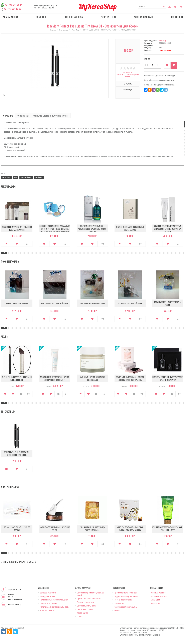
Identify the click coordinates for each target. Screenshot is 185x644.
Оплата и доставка (48, 603)
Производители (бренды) (126, 593)
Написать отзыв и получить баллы (128, 75)
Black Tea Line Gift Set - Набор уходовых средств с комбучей (168, 378)
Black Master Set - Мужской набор (55, 303)
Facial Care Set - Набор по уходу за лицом (168, 303)
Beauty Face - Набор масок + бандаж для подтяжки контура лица (130, 378)
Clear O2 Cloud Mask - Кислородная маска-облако (130, 228)
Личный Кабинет (159, 593)
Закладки (155, 600)
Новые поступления (123, 600)
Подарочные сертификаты (126, 596)
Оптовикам (119, 603)
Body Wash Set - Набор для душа (92, 303)
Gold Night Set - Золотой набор (130, 303)
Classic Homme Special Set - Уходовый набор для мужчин (17, 228)
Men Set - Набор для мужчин (17, 303)
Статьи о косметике (86, 602)
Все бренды (177, 17)
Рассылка (156, 603)
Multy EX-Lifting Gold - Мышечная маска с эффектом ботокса (130, 529)
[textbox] (152, 7)
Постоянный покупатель (170, 7)
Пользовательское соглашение (54, 600)
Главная (53, 30)
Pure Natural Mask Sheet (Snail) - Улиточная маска (92, 529)
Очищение (42, 17)
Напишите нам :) (14, 605)
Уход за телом (109, 17)
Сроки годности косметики (89, 599)
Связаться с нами (85, 609)
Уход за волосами (143, 17)
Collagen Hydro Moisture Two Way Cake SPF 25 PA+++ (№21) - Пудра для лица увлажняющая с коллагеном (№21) (55, 229)
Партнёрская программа (125, 607)
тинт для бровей (26, 177)
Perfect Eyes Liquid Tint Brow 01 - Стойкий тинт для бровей (17, 453)
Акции (117, 610)
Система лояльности (86, 606)
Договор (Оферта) (48, 593)
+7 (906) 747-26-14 (14, 5)
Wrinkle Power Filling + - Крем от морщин (17, 529)
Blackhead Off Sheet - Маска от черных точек (55, 529)
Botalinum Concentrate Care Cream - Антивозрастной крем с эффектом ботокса (168, 229)
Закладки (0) (175, 7)
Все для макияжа (74, 17)
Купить (7, 244)
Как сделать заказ (48, 596)
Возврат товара (47, 610)
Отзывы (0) (128, 89)
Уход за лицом (10, 17)
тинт (16, 177)
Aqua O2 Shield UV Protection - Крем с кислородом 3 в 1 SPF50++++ (55, 378)
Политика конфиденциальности (54, 607)
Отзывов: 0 (128, 72)
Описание (128, 84)
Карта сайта (82, 613)
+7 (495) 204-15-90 (12, 9)
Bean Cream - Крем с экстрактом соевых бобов (92, 378)
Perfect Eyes (6, 177)
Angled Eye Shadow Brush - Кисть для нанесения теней (17, 378)
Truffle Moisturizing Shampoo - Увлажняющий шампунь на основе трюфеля (92, 229)
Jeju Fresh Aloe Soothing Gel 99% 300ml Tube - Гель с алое (168, 529)
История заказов (159, 596)
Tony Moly (75, 30)
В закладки (167, 65)
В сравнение (21, 394)
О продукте (27, 244)
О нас (79, 616)
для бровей (39, 177)
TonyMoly (162, 41)
